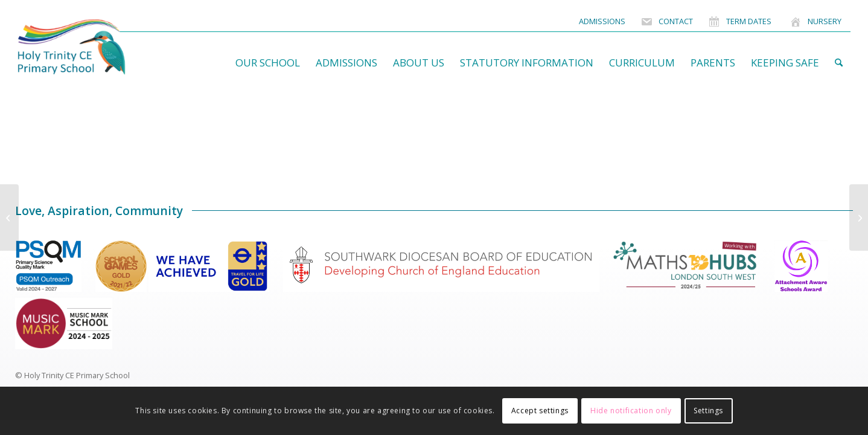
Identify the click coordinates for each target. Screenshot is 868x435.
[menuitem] (602, 21)
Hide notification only (631, 411)
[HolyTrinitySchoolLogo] (95, 47)
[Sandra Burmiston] (9, 217)
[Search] (839, 63)
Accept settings (540, 411)
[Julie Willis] (859, 217)
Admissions (602, 21)
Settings (708, 411)
